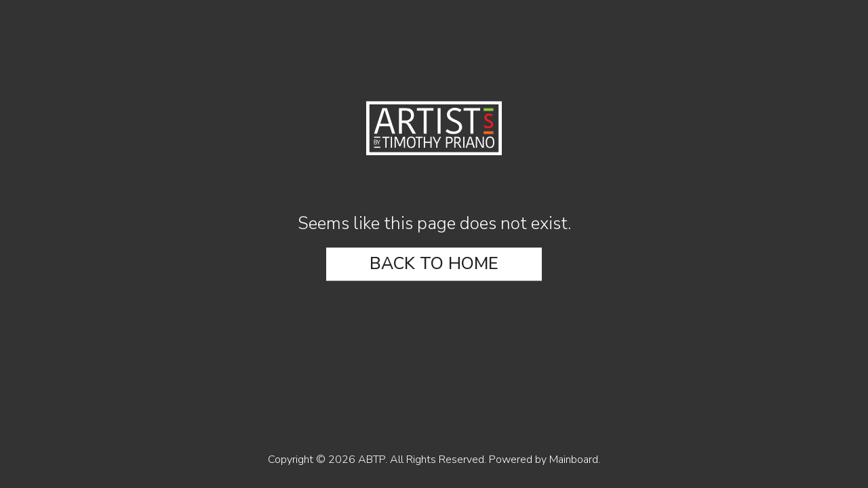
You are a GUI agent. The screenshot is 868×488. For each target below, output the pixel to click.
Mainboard (574, 460)
